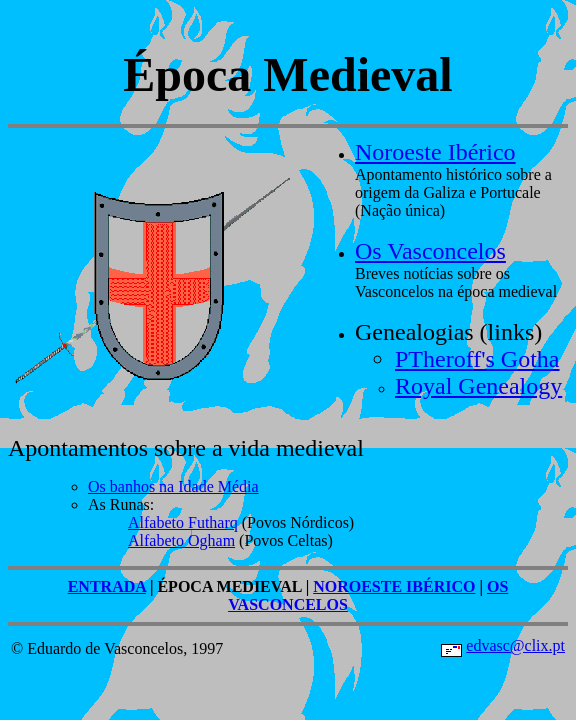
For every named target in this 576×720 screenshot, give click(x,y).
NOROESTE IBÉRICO (394, 586)
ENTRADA (107, 586)
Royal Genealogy (478, 386)
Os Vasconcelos (430, 251)
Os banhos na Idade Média (173, 486)
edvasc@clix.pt (515, 645)
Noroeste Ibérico (435, 152)
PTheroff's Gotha (477, 359)
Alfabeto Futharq (183, 522)
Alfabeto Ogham (181, 540)
